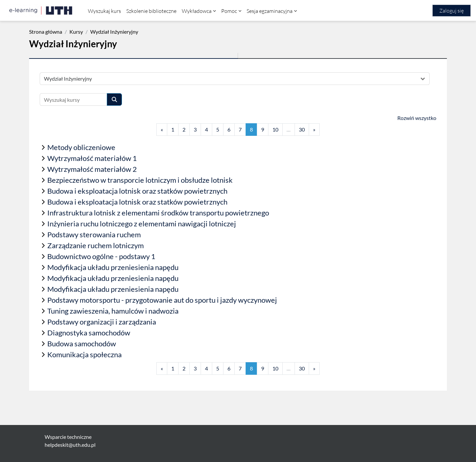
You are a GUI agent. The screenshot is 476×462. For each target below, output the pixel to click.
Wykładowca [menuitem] (197, 11)
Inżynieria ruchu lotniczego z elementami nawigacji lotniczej (142, 224)
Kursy (76, 32)
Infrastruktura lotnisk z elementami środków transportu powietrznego (158, 213)
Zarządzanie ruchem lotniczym (96, 245)
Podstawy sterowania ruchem (94, 234)
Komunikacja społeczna (84, 354)
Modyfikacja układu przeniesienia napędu (113, 267)
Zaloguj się (452, 11)
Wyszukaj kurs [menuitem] (104, 11)
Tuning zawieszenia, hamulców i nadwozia (113, 311)
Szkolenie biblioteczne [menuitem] (151, 11)
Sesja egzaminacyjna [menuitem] (270, 11)
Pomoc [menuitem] (229, 11)
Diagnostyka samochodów (89, 333)
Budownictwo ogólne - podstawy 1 (101, 256)
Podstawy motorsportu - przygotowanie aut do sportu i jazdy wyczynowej (162, 300)
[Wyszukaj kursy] (73, 99)
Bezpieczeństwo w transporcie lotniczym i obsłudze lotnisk (140, 180)
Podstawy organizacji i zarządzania (102, 322)
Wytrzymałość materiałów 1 (92, 158)
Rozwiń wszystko (417, 118)
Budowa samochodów (82, 344)
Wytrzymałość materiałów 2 (92, 169)
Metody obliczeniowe (81, 147)
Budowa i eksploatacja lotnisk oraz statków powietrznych (137, 191)
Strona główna (46, 32)
